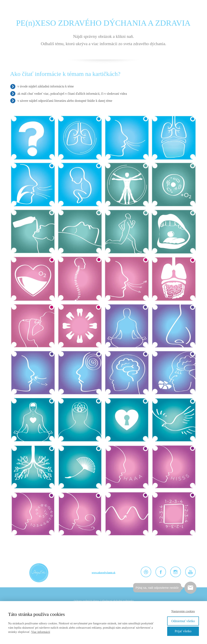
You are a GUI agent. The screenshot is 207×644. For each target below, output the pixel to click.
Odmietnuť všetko (183, 621)
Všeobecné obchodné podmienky (118, 601)
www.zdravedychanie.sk (103, 573)
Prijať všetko (183, 631)
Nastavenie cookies (183, 611)
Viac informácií (41, 632)
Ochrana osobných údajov (86, 601)
